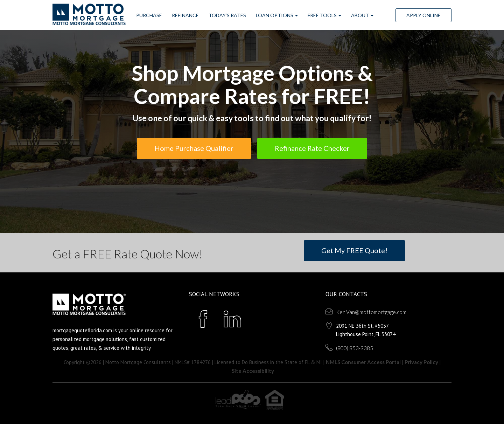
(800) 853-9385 (355, 348)
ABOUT (362, 15)
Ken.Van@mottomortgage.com (371, 312)
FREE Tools (324, 15)
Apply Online (423, 15)
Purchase (149, 15)
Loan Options (277, 15)
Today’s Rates (227, 15)
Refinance (185, 15)
